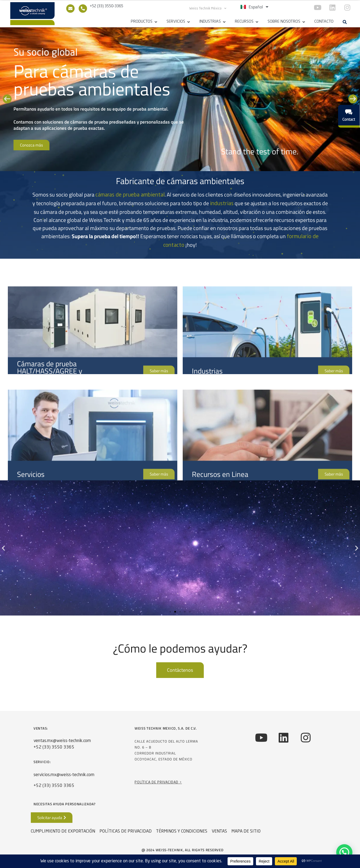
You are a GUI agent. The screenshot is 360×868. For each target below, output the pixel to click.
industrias (222, 204)
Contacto (324, 22)
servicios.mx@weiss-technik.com (64, 775)
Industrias (210, 22)
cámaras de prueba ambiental (130, 195)
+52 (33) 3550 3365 (54, 747)
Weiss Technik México (208, 8)
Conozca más (31, 145)
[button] (345, 22)
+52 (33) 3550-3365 (106, 6)
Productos (142, 22)
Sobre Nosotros (284, 22)
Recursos (244, 22)
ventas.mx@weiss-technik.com (62, 741)
